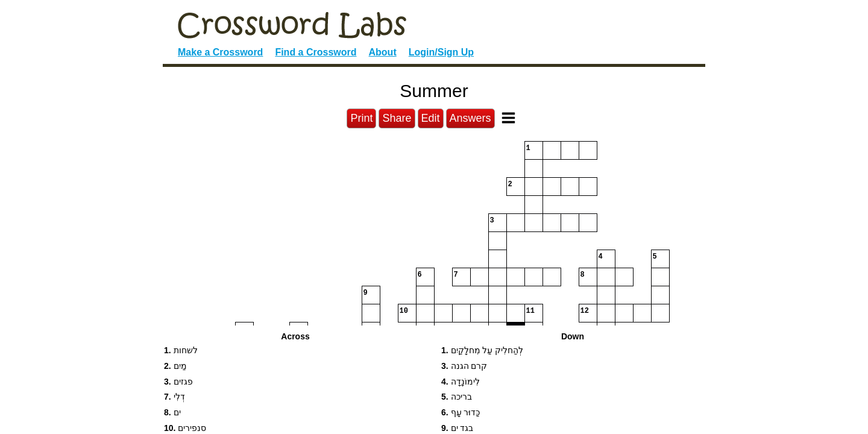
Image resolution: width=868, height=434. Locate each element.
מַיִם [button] (175, 366)
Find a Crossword (316, 52)
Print (361, 118)
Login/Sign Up (441, 52)
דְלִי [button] (175, 397)
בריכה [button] (457, 397)
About (383, 52)
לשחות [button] (181, 350)
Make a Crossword (220, 52)
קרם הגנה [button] (464, 366)
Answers (470, 118)
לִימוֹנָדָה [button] (461, 382)
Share (397, 118)
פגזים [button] (178, 382)
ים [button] (172, 412)
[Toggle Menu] (508, 118)
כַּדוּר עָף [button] (461, 412)
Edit (431, 118)
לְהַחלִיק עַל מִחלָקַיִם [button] (482, 350)
